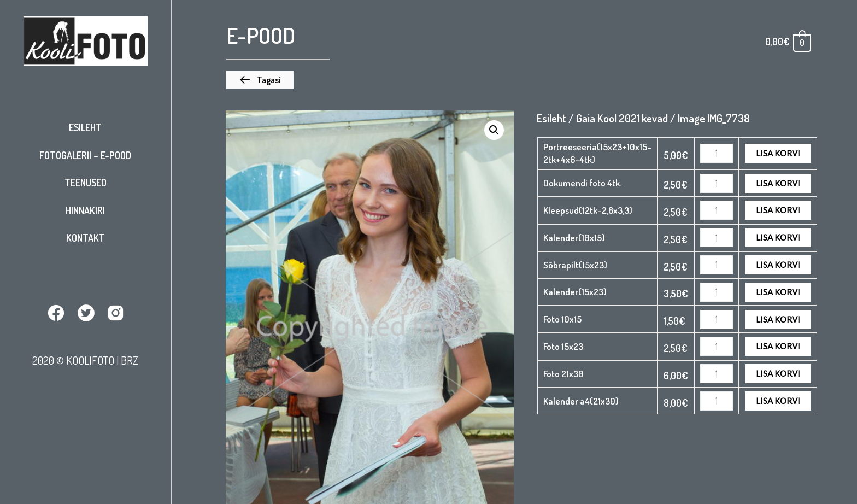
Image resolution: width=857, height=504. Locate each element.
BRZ (130, 360)
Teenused (86, 183)
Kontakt (86, 238)
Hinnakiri (85, 210)
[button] (260, 80)
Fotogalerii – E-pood (85, 155)
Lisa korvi (778, 153)
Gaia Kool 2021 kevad (622, 118)
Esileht (85, 127)
